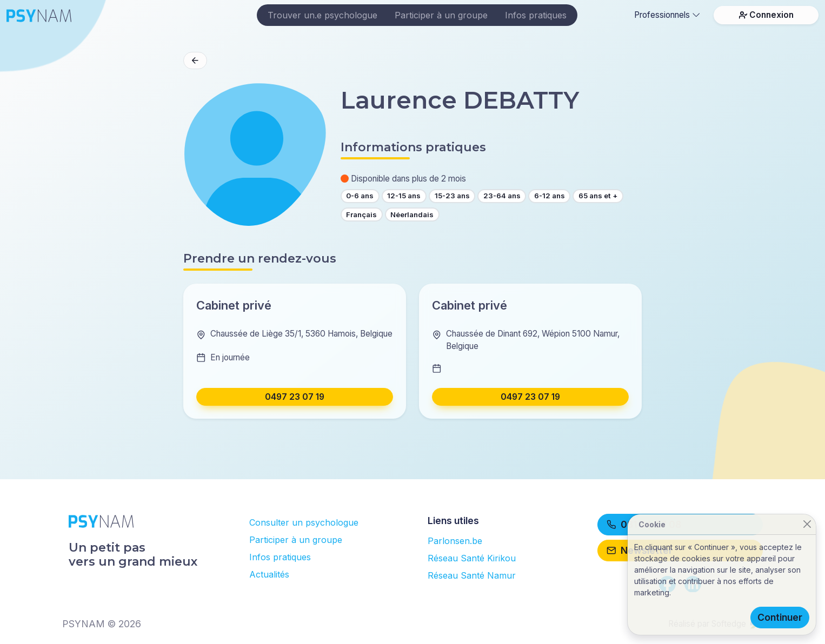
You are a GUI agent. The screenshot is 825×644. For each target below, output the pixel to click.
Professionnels (667, 15)
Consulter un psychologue (304, 522)
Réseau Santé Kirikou (472, 558)
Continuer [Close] (780, 617)
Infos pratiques (536, 15)
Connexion (766, 15)
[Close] (807, 524)
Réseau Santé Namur (472, 575)
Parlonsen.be (455, 541)
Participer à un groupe (441, 15)
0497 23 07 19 (295, 397)
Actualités (269, 574)
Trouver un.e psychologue (322, 15)
